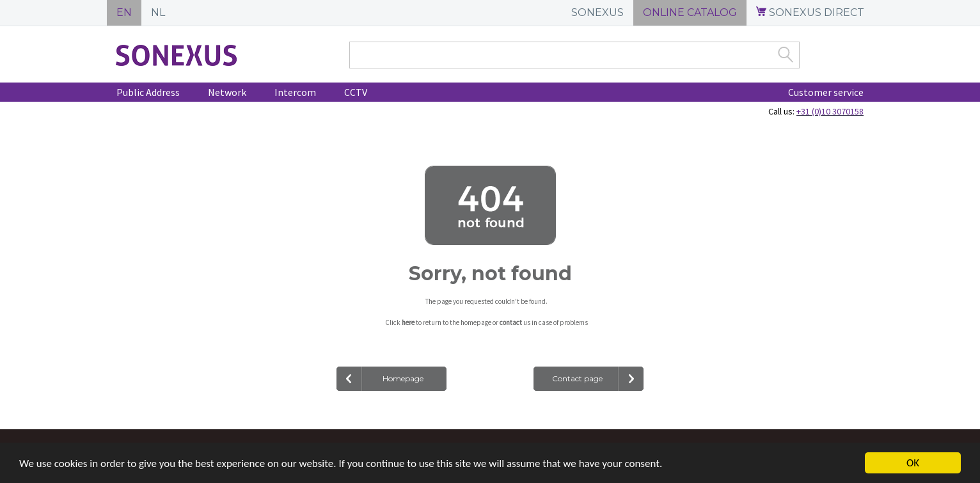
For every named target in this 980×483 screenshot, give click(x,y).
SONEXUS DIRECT (810, 12)
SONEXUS (597, 12)
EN (124, 12)
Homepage (403, 378)
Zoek (786, 54)
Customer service (826, 92)
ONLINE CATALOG (690, 12)
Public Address (148, 92)
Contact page (577, 378)
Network (227, 92)
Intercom (295, 92)
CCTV (356, 92)
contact (511, 322)
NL (158, 12)
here (408, 322)
